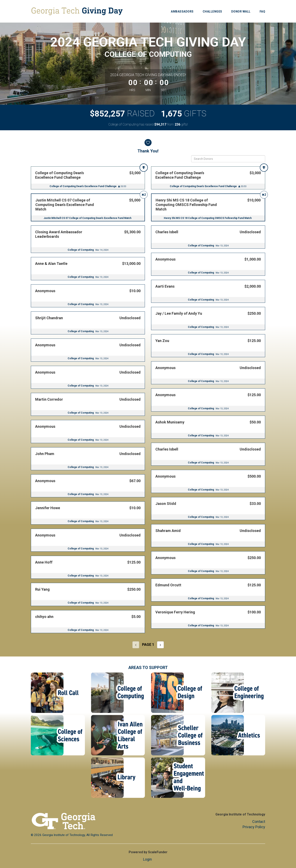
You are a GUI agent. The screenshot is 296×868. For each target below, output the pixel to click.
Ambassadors (182, 11)
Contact (259, 822)
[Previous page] (136, 645)
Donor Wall (241, 11)
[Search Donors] (228, 159)
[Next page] (160, 645)
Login (147, 859)
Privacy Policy (254, 827)
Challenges (212, 11)
